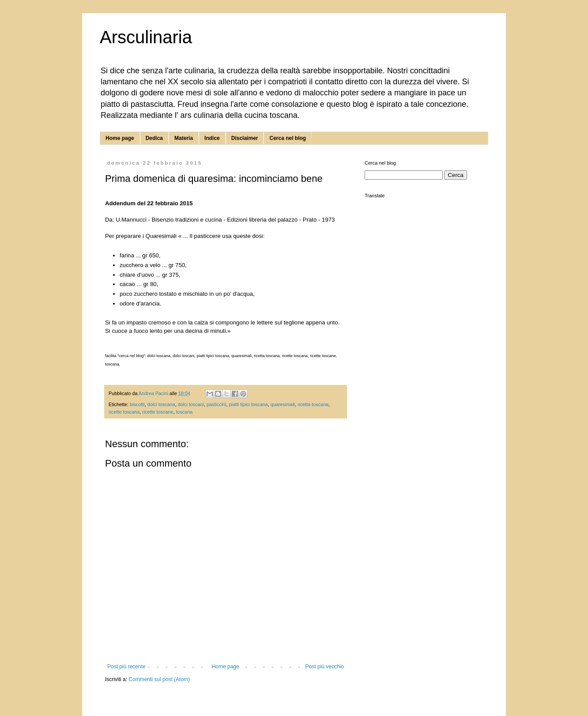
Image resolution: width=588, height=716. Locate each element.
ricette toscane (158, 412)
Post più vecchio (325, 667)
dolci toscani (191, 404)
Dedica (154, 138)
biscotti (137, 404)
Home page (120, 138)
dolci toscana (161, 404)
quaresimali (283, 404)
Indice (212, 138)
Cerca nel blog (288, 138)
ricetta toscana (313, 404)
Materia (184, 138)
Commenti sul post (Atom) (159, 679)
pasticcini (216, 404)
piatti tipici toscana (248, 404)
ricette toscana (124, 412)
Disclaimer (245, 138)
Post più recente (126, 667)
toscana (184, 412)
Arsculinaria (146, 37)
